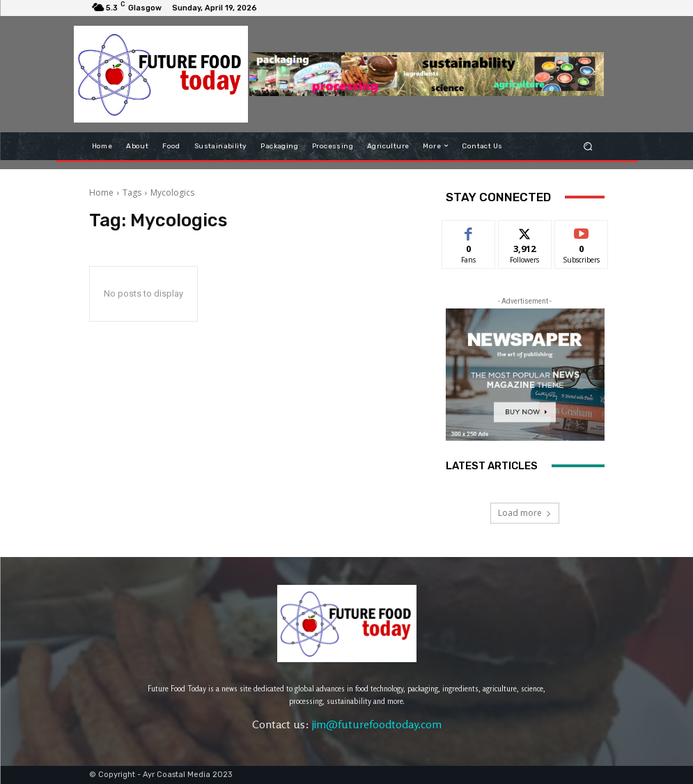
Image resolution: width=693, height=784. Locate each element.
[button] (587, 146)
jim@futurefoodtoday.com (377, 724)
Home (101, 193)
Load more (525, 513)
